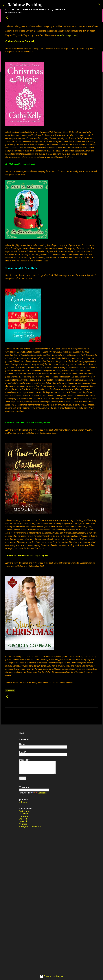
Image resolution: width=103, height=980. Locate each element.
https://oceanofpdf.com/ (67, 35)
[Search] (99, 5)
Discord (23, 821)
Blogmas (10, 690)
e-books (23, 802)
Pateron (23, 819)
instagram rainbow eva (30, 827)
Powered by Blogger (51, 976)
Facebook (24, 814)
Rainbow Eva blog (25, 5)
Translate (39, 793)
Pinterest (24, 816)
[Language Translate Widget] (34, 790)
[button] (7, 18)
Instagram (24, 811)
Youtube (23, 824)
